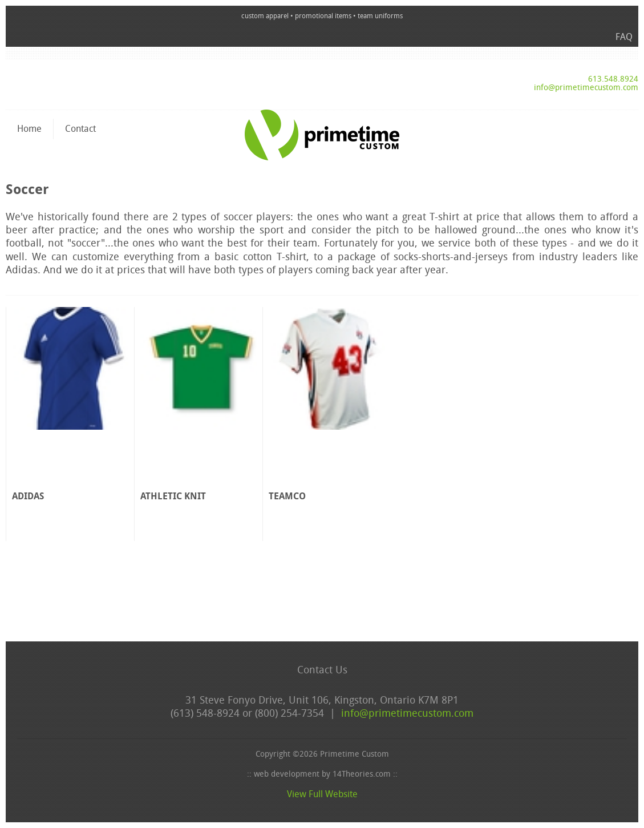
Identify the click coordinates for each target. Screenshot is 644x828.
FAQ (624, 38)
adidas (28, 497)
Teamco (287, 497)
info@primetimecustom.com (586, 88)
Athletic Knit (173, 497)
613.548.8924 (613, 80)
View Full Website (322, 795)
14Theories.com (362, 775)
